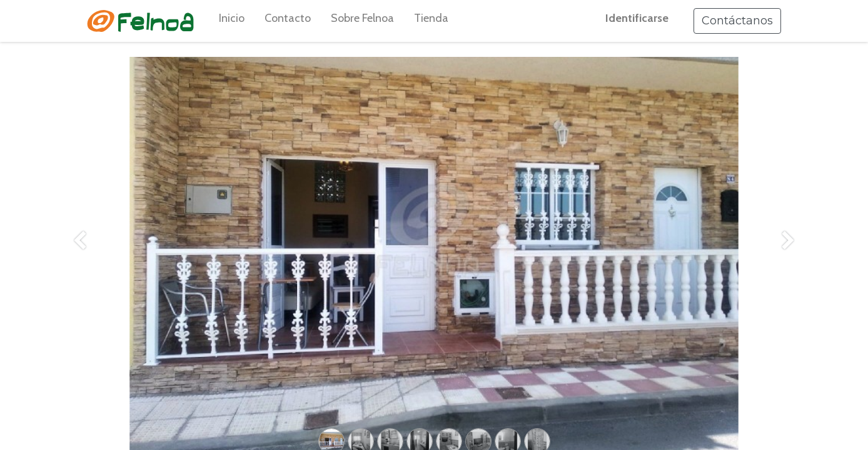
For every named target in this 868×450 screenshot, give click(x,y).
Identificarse (637, 18)
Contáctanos (737, 21)
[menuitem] (232, 21)
